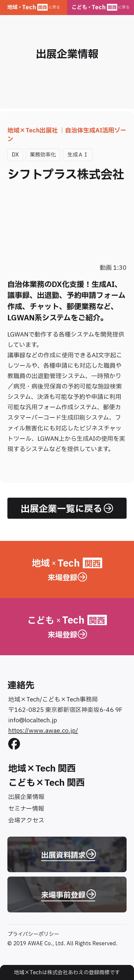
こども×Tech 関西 (47, 783)
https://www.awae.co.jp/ (43, 731)
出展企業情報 (26, 797)
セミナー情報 (26, 809)
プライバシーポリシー (33, 934)
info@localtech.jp (33, 720)
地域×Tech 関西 (42, 769)
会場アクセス (26, 821)
